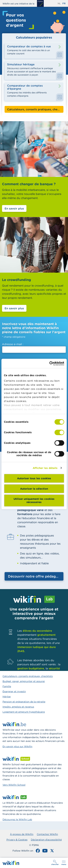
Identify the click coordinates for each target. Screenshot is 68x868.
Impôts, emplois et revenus (18, 707)
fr (64, 3)
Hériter (7, 697)
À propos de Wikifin (22, 834)
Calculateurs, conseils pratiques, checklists (28, 676)
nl (59, 3)
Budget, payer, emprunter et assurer (24, 681)
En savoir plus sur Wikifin (17, 746)
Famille (7, 686)
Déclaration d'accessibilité (46, 840)
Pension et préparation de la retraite (24, 702)
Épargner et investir (14, 691)
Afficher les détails (45, 468)
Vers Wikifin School (14, 785)
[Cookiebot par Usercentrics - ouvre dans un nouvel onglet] (49, 363)
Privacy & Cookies (17, 840)
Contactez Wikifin (47, 834)
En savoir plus (14, 208)
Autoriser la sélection (34, 489)
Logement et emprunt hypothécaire (24, 712)
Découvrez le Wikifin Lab (17, 819)
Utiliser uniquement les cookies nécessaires (34, 500)
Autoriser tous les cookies (34, 478)
